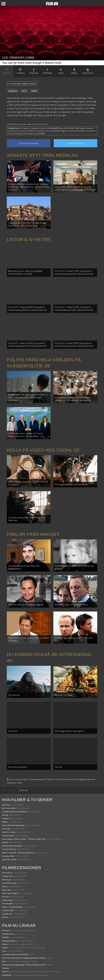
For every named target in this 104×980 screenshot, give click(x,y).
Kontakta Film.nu (8, 934)
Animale (5, 842)
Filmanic (5, 948)
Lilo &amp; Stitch (8, 856)
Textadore (6, 968)
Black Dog (6, 805)
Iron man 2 (6, 897)
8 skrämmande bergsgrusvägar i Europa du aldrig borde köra (24, 965)
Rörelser (5, 815)
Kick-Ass (5, 917)
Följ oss (5, 944)
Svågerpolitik (7, 975)
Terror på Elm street (9, 883)
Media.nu (5, 972)
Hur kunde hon (7, 873)
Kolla (4, 961)
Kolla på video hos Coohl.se (43, 450)
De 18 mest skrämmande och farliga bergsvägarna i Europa (24, 958)
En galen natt (7, 914)
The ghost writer (8, 910)
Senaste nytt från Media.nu (42, 155)
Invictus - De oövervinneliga (12, 907)
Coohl (4, 951)
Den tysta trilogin (8, 836)
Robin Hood (6, 880)
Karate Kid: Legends (9, 860)
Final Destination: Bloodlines (12, 846)
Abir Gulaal (6, 829)
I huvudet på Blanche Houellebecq (14, 812)
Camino (5, 887)
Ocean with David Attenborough (13, 825)
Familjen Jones (8, 876)
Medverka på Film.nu (10, 941)
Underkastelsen (8, 900)
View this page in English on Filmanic (22, 84)
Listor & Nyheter (29, 240)
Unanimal (5, 819)
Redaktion (6, 937)
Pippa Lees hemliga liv (10, 893)
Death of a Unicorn (9, 832)
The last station (8, 904)
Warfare (5, 822)
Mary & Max (6, 890)
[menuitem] (4, 791)
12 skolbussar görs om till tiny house (15, 955)
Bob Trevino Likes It (9, 808)
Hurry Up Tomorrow (9, 849)
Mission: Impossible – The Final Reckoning (17, 853)
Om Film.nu (6, 931)
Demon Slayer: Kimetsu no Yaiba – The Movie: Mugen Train (24, 839)
